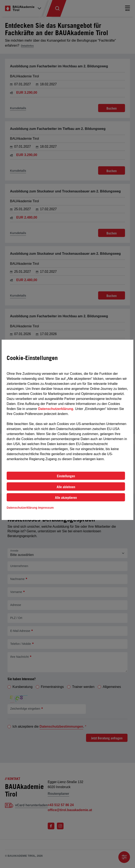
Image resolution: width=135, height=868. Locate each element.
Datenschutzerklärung (56, 409)
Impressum (46, 508)
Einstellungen (66, 476)
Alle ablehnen (66, 487)
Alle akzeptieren (66, 498)
